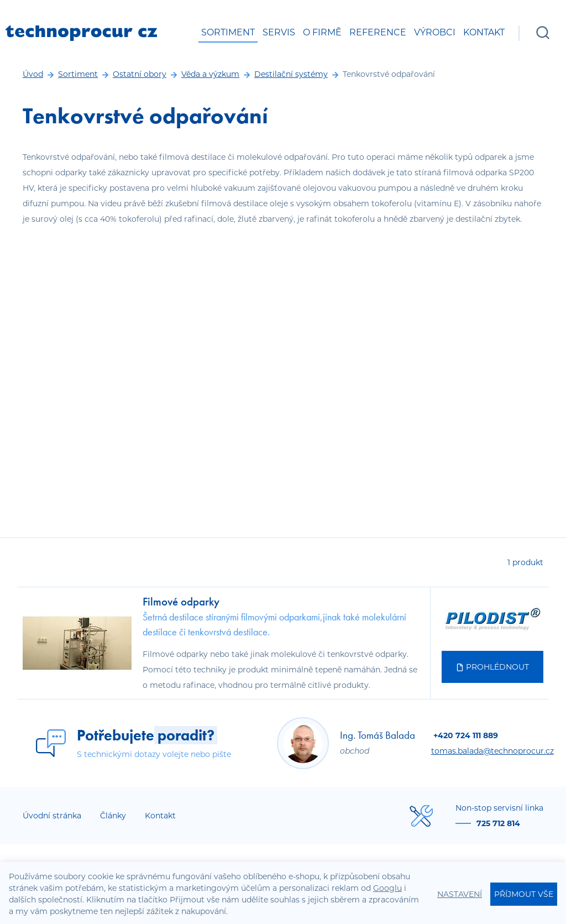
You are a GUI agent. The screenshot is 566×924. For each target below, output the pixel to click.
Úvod (33, 74)
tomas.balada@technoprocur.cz (492, 751)
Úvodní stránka (52, 816)
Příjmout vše (524, 894)
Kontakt (484, 32)
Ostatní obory (140, 74)
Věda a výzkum (210, 74)
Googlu (387, 888)
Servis (279, 32)
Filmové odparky (181, 601)
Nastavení (460, 894)
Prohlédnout (492, 667)
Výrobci (435, 32)
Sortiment (228, 32)
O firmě (322, 32)
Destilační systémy (291, 74)
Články (113, 816)
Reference (378, 32)
